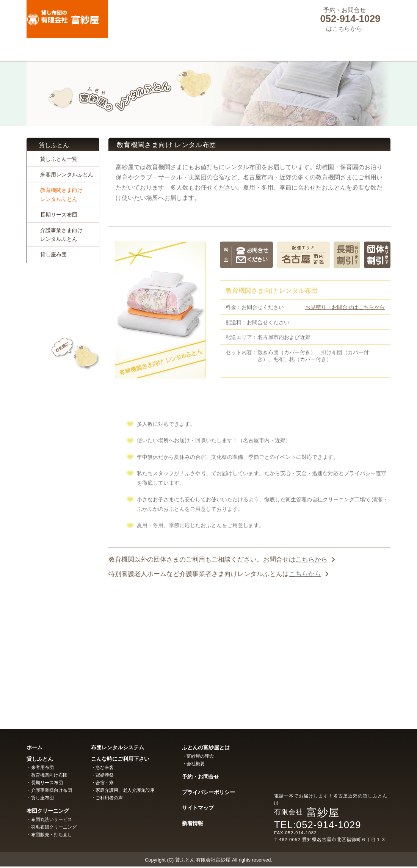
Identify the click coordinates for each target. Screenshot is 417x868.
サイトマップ (198, 808)
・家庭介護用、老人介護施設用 (123, 790)
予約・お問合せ (201, 777)
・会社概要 (193, 764)
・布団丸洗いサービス (49, 819)
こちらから (311, 560)
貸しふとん (63, 49)
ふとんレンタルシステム (208, 49)
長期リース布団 (59, 215)
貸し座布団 (53, 254)
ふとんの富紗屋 (354, 49)
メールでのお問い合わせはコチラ (63, 372)
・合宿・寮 (102, 783)
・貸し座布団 (40, 798)
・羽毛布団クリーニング (52, 827)
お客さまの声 (63, 432)
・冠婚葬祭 (102, 775)
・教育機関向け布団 (47, 775)
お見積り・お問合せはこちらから (345, 307)
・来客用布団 (40, 768)
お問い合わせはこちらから (250, 614)
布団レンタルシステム (118, 747)
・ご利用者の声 (107, 798)
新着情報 (193, 823)
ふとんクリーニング (136, 49)
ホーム (34, 747)
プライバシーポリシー (208, 792)
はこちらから (344, 28)
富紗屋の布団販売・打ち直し (334, 690)
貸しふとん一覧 (59, 159)
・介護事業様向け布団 (49, 790)
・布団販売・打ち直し (49, 835)
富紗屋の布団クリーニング (208, 690)
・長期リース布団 (45, 783)
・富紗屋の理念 (198, 756)
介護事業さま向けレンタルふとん (61, 235)
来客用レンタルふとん (67, 174)
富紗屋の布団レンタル (83, 690)
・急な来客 (102, 768)
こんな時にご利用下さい (281, 49)
